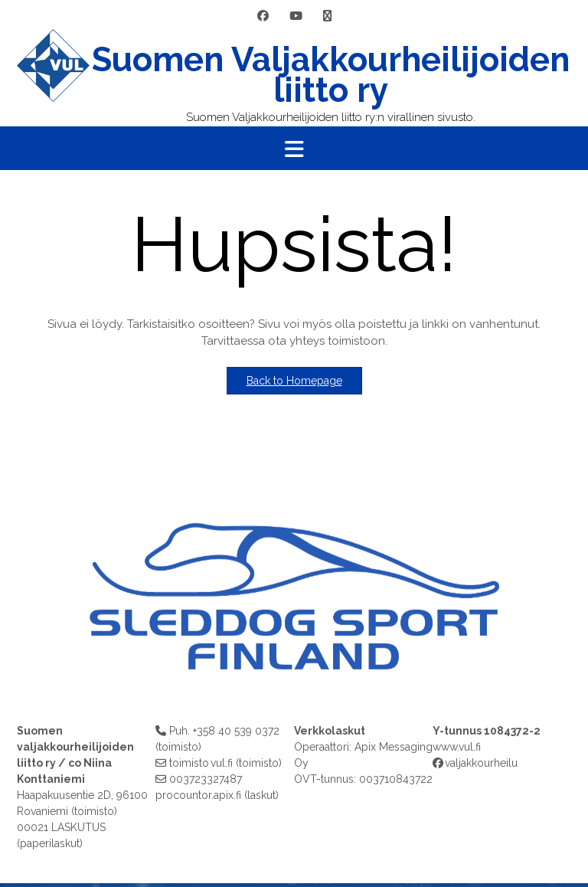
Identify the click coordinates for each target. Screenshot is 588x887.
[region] (294, 581)
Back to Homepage (294, 381)
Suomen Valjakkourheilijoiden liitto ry (331, 75)
